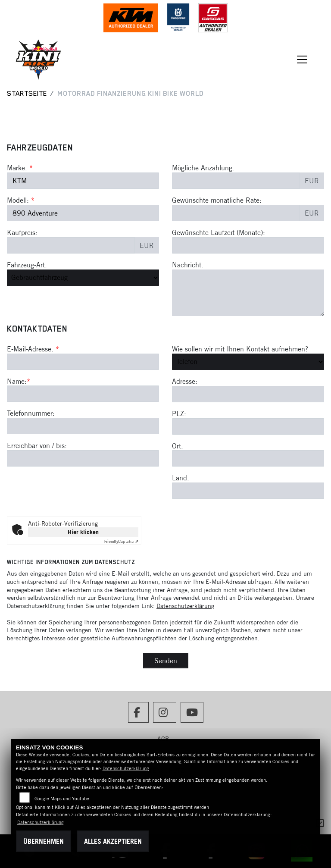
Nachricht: (188, 265)
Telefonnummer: (31, 414)
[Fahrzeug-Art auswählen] (83, 278)
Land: (181, 478)
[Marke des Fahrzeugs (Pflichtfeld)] (83, 181)
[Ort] (248, 459)
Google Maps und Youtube (62, 799)
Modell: (18, 200)
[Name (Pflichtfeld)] (83, 394)
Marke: (17, 168)
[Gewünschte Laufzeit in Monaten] (248, 245)
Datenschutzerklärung (185, 606)
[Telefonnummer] (83, 426)
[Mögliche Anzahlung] (236, 181)
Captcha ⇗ (121, 541)
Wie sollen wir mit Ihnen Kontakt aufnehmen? (240, 349)
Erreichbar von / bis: (37, 445)
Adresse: (185, 381)
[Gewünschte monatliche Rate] (236, 213)
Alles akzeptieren (113, 841)
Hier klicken (83, 532)
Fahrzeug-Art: (27, 265)
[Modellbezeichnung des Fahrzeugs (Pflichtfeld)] (83, 213)
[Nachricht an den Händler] (248, 293)
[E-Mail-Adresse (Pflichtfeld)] (83, 362)
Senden (166, 661)
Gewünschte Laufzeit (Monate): (219, 232)
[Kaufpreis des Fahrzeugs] (71, 245)
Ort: (178, 446)
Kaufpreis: (22, 232)
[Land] (248, 491)
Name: (17, 381)
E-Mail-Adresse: (33, 349)
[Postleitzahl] (248, 426)
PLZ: (179, 414)
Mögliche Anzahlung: (203, 168)
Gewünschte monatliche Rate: (217, 200)
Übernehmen (44, 841)
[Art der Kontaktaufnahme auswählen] (248, 362)
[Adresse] (248, 394)
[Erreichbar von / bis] (83, 458)
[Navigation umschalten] (303, 60)
